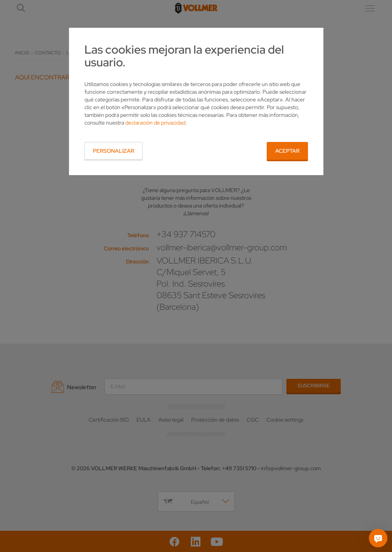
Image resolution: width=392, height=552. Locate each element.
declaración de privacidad (155, 123)
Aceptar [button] (287, 151)
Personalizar (114, 151)
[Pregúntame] (378, 538)
